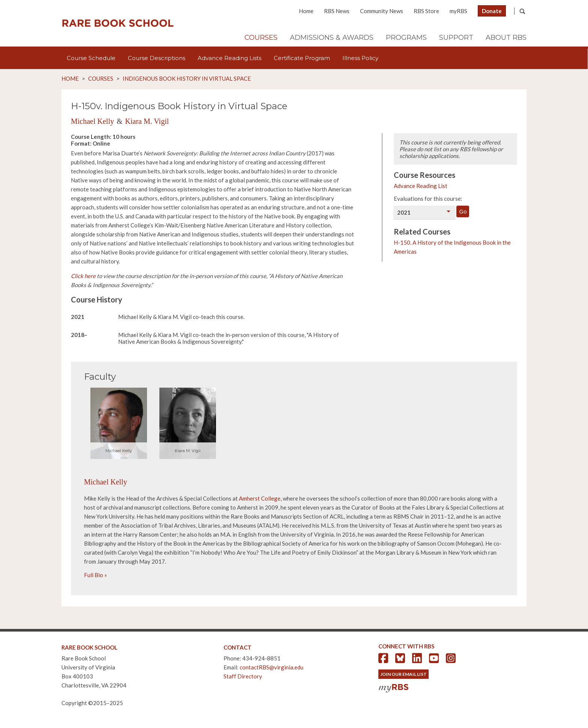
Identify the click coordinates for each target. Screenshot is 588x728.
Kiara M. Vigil (147, 121)
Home (306, 11)
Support (456, 38)
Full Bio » (95, 575)
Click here (83, 276)
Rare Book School (118, 23)
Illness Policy (360, 58)
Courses (261, 38)
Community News (382, 11)
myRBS (458, 11)
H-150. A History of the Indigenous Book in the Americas (452, 247)
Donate (492, 11)
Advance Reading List (421, 186)
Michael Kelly (92, 121)
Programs (406, 38)
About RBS (506, 38)
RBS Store (426, 11)
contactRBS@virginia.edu (271, 667)
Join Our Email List (403, 674)
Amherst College (260, 498)
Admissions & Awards (332, 38)
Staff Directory (243, 676)
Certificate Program (302, 58)
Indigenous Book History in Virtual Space (187, 78)
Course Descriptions (157, 58)
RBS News (337, 11)
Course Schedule (91, 58)
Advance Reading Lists (229, 58)
